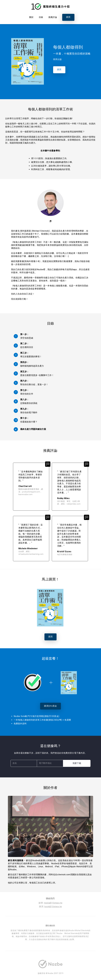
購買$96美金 (50, 706)
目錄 (41, 17)
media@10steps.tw (53, 903)
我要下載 (77, 763)
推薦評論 (53, 17)
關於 (31, 17)
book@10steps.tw (53, 907)
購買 (68, 17)
